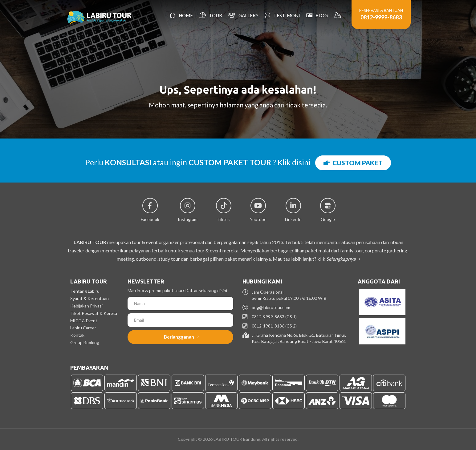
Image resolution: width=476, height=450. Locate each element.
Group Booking (85, 342)
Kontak (77, 335)
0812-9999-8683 (381, 17)
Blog (317, 15)
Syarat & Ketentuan (90, 298)
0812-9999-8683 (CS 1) (274, 317)
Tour (211, 15)
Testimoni (282, 15)
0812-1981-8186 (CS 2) (274, 326)
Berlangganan (181, 337)
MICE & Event (84, 321)
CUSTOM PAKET (353, 163)
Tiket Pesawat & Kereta (94, 313)
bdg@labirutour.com (271, 307)
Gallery (243, 15)
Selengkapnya (342, 259)
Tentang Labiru (85, 291)
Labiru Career (83, 328)
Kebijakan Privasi (86, 306)
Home (181, 15)
